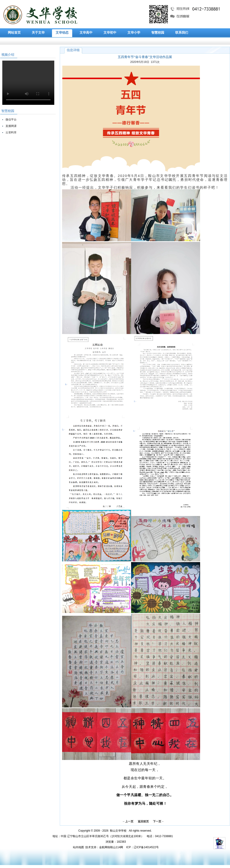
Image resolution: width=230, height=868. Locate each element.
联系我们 (182, 33)
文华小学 (134, 33)
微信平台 (11, 120)
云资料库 (11, 132)
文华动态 (62, 33)
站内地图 (78, 847)
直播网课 (11, 126)
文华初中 (110, 33)
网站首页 (14, 33)
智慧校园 (158, 33)
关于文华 (38, 33)
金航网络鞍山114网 (111, 847)
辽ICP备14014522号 (146, 847)
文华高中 (86, 33)
